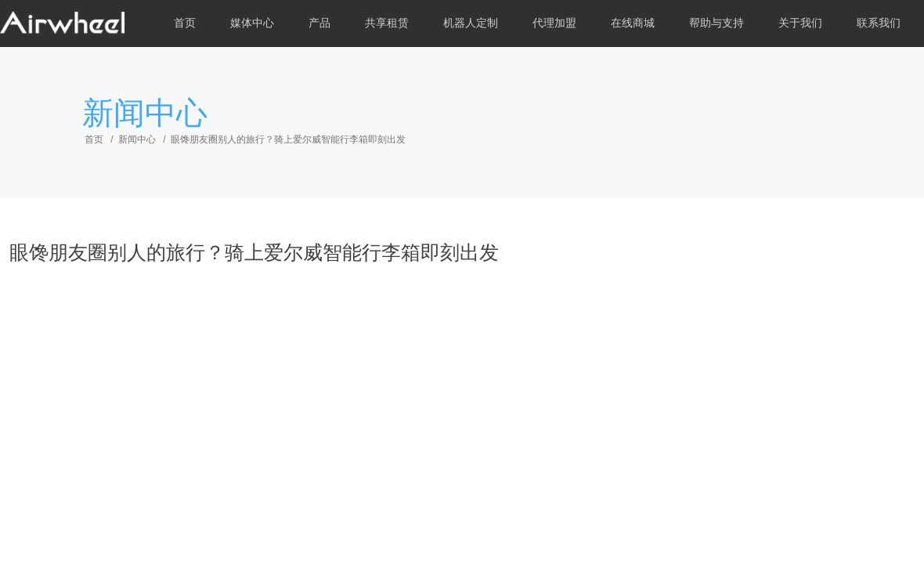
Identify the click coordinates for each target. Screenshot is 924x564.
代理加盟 (554, 23)
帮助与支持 (716, 23)
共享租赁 (387, 23)
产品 (319, 23)
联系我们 (879, 23)
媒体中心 (252, 23)
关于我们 (800, 23)
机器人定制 (471, 23)
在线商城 (633, 23)
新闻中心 (137, 139)
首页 (185, 23)
